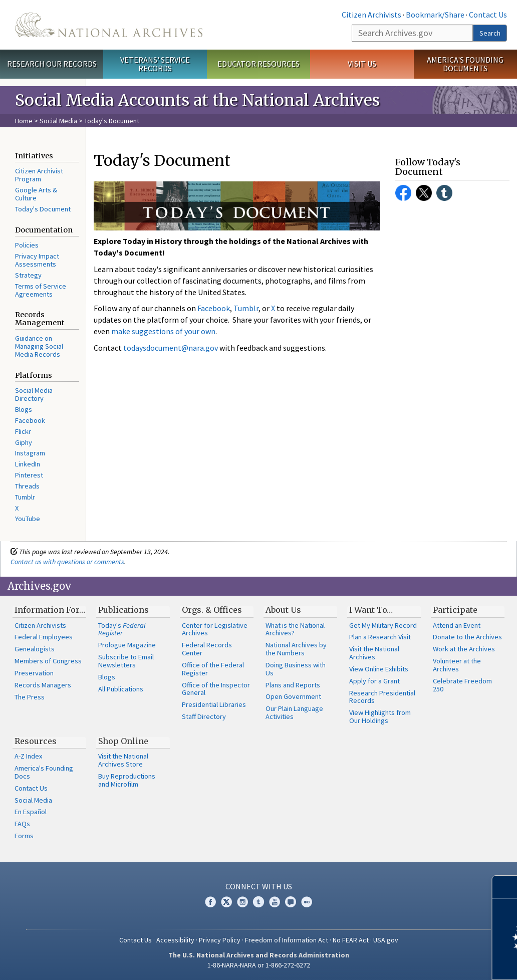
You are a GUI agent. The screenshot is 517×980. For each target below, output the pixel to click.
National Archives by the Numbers (296, 649)
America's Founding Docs (44, 772)
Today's (122, 629)
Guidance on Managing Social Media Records (39, 346)
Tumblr (25, 497)
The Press (30, 697)
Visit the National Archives (374, 653)
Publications (123, 610)
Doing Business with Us (296, 669)
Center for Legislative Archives (215, 629)
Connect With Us (259, 886)
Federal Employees (44, 637)
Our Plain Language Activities (294, 712)
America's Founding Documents (465, 64)
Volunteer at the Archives (457, 665)
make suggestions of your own (163, 331)
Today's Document (43, 209)
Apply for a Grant (374, 681)
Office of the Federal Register (213, 669)
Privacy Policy (220, 940)
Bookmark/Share (435, 15)
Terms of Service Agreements (41, 290)
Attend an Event (457, 625)
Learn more (428, 962)
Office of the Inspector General (216, 689)
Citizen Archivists (371, 15)
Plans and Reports (293, 685)
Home (24, 121)
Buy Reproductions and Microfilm (127, 780)
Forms (24, 836)
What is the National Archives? (295, 629)
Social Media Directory (34, 394)
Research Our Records (52, 64)
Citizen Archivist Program (39, 175)
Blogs (24, 409)
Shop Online (123, 741)
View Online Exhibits (379, 669)
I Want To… (371, 610)
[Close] (505, 887)
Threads (27, 486)
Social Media (58, 121)
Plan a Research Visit (380, 637)
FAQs (22, 824)
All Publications (121, 689)
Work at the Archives (464, 649)
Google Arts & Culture (36, 194)
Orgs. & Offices (212, 610)
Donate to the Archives (467, 637)
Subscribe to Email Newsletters (126, 661)
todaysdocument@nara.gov (171, 348)
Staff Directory (204, 716)
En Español (31, 812)
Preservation (34, 673)
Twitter (424, 193)
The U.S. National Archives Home (109, 25)
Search (490, 33)
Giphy (24, 442)
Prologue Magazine (127, 645)
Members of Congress (48, 661)
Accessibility (175, 940)
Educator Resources (258, 64)
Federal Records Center (207, 649)
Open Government (293, 696)
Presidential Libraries (214, 704)
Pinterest (29, 475)
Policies (27, 245)
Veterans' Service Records (155, 64)
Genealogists (35, 649)
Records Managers (43, 685)
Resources (36, 741)
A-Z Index (28, 756)
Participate (455, 610)
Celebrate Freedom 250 (462, 685)
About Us (283, 610)
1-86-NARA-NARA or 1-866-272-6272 (259, 965)
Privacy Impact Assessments (37, 260)
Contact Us (488, 15)
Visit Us (362, 64)
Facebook (30, 420)
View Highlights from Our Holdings (380, 716)
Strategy (28, 275)
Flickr (23, 431)
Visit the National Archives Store (123, 760)
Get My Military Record (383, 625)
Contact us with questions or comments (67, 562)
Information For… (50, 610)
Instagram (30, 453)
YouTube (28, 519)
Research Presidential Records (382, 697)
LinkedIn (28, 464)
